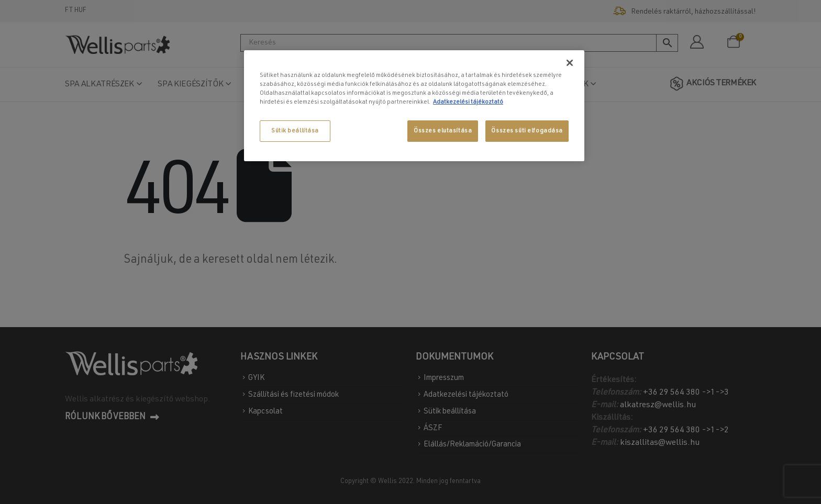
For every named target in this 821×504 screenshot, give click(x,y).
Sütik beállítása (295, 131)
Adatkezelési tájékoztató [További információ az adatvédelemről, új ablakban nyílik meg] (468, 102)
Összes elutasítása (443, 131)
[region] (414, 106)
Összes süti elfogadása (527, 131)
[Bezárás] (570, 63)
